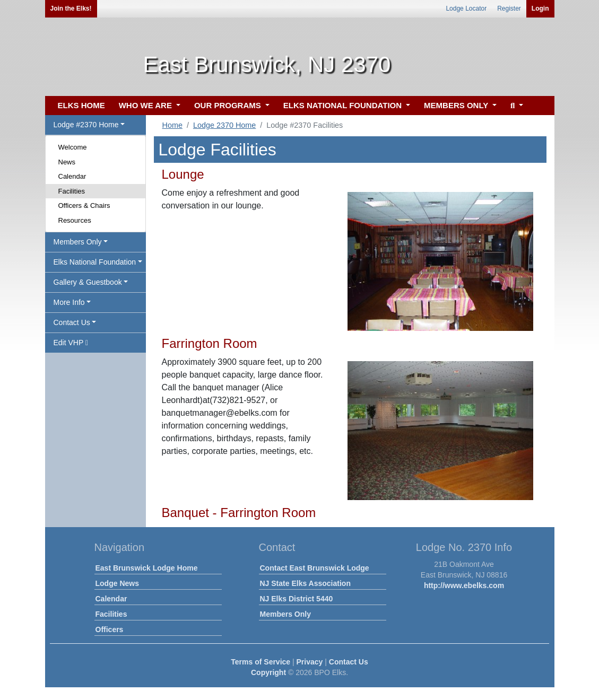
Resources (75, 220)
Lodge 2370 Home (224, 125)
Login (540, 8)
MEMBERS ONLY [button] (457, 105)
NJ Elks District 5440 (297, 599)
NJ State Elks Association (305, 583)
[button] (515, 106)
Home (172, 125)
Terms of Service (261, 662)
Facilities (72, 191)
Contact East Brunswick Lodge (315, 568)
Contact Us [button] (72, 322)
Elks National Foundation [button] (95, 262)
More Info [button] (69, 302)
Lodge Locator (466, 8)
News (67, 162)
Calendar (72, 176)
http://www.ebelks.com (464, 585)
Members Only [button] (78, 242)
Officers (110, 629)
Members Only (285, 614)
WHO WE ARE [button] (146, 105)
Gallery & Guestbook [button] (88, 282)
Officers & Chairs (84, 205)
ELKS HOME (81, 105)
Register (509, 8)
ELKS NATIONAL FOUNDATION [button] (344, 105)
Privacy (310, 662)
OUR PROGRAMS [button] (229, 105)
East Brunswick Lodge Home (147, 568)
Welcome (73, 147)
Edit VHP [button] (71, 343)
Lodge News (117, 583)
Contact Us (349, 662)
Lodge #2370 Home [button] (86, 125)
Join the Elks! (71, 8)
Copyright (268, 672)
